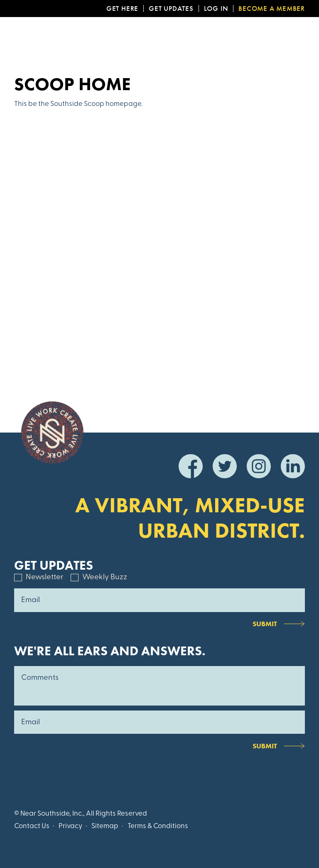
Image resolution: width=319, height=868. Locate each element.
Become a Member (272, 9)
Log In (216, 9)
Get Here (122, 9)
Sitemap (105, 826)
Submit (265, 624)
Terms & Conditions (158, 826)
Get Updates (171, 9)
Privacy (70, 826)
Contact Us (32, 826)
